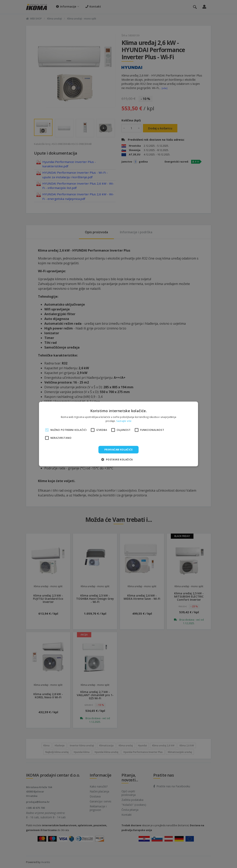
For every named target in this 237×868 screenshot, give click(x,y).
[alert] (118, 434)
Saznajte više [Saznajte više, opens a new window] (124, 421)
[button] (118, 459)
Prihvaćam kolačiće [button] (118, 450)
